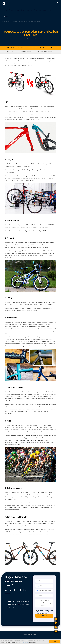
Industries (29, 10)
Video (45, 10)
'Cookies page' (24, 643)
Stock (23, 10)
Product (17, 10)
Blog (50, 10)
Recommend (38, 10)
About (11, 10)
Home (5, 10)
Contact (6, 17)
